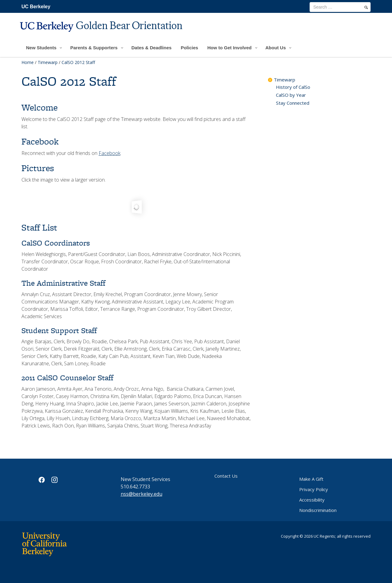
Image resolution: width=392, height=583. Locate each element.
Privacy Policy (314, 489)
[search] (366, 7)
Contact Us (226, 476)
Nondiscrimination (318, 510)
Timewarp (48, 62)
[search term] (340, 7)
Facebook (109, 153)
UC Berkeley (36, 7)
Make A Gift (311, 479)
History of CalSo (293, 87)
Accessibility (312, 500)
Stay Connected (293, 103)
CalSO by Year (291, 95)
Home (28, 62)
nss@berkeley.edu (141, 494)
